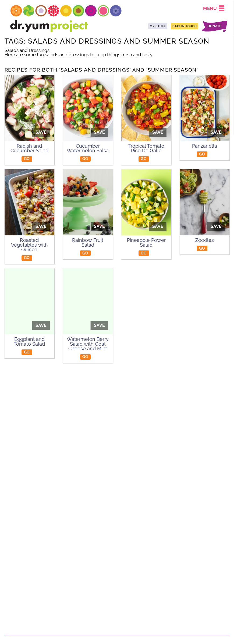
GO (27, 159)
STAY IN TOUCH (185, 26)
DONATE (214, 26)
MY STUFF (158, 26)
